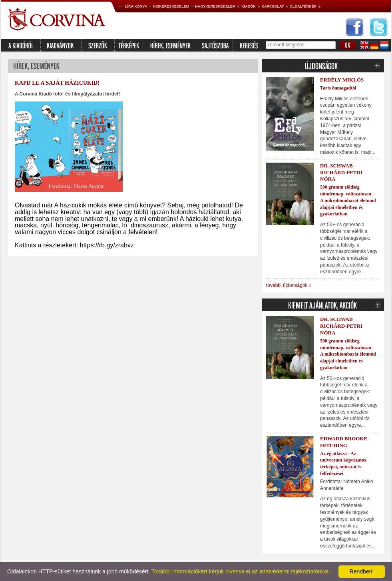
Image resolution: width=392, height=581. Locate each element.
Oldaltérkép (303, 6)
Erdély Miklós (342, 80)
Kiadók (249, 6)
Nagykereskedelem (215, 6)
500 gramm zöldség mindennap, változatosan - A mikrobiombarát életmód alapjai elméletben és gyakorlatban (348, 200)
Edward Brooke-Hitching (344, 442)
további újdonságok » (289, 285)
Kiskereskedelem (171, 6)
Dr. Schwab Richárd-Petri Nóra (341, 172)
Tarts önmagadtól (338, 88)
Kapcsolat (273, 6)
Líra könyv (136, 6)
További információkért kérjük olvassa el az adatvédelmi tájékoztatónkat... (242, 571)
